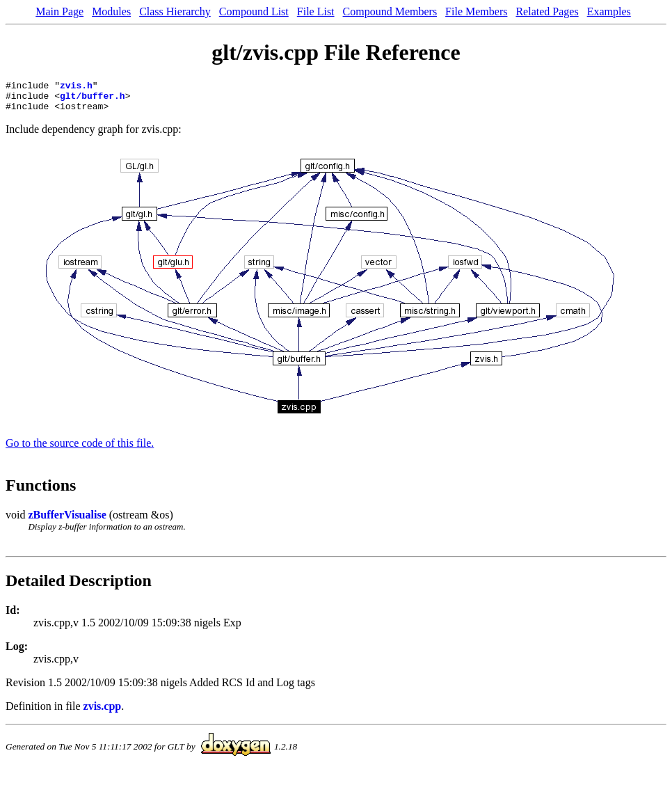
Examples (609, 11)
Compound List (254, 11)
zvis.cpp (103, 712)
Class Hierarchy (175, 11)
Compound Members (390, 11)
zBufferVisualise (67, 521)
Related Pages (547, 11)
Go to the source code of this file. (80, 449)
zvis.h (76, 87)
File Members (476, 11)
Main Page (59, 11)
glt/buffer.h (93, 100)
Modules (111, 11)
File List (316, 11)
